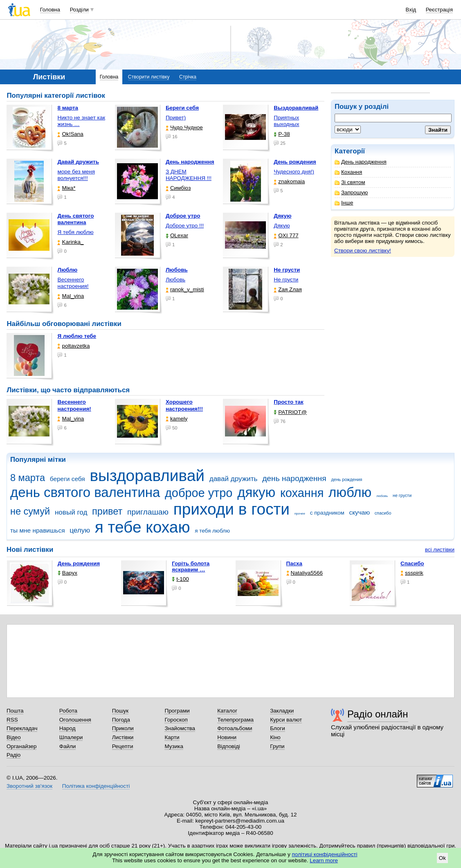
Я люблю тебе (77, 336)
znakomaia (289, 181)
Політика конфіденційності (96, 786)
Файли (68, 746)
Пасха (294, 563)
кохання (302, 493)
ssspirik (412, 573)
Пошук (120, 711)
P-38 (282, 134)
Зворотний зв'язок (29, 786)
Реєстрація (439, 10)
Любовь (175, 280)
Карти (172, 737)
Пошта (15, 711)
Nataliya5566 (305, 573)
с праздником (327, 513)
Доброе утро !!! (185, 226)
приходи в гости (232, 509)
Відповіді (229, 746)
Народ (67, 728)
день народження (294, 478)
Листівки (123, 737)
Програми (177, 711)
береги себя (67, 479)
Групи (277, 746)
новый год (71, 512)
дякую (256, 492)
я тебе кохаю (143, 527)
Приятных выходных (286, 121)
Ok (442, 858)
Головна (50, 10)
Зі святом (350, 182)
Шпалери (71, 737)
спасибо (383, 513)
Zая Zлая (288, 289)
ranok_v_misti (185, 289)
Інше (344, 203)
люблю (350, 492)
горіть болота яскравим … (191, 567)
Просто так (289, 402)
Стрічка (188, 77)
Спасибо (412, 563)
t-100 (180, 579)
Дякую (282, 226)
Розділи (79, 10)
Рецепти (123, 746)
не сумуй (30, 511)
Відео (14, 737)
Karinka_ (70, 242)
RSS (12, 720)
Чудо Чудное (184, 127)
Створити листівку (149, 77)
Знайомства (180, 728)
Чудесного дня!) (294, 172)
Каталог (227, 711)
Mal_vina (71, 296)
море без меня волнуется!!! (76, 175)
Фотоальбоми (235, 728)
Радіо (13, 755)
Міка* (66, 188)
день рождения (346, 479)
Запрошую (351, 192)
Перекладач (22, 728)
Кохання (348, 172)
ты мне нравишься (38, 530)
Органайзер (21, 746)
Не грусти (286, 280)
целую (80, 530)
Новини (227, 737)
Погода (121, 720)
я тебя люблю (212, 531)
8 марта (28, 478)
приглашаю (148, 512)
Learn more (324, 860)
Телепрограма (235, 720)
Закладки (282, 711)
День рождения (79, 563)
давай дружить (234, 479)
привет (107, 511)
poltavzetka (73, 346)
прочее (300, 514)
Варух (67, 573)
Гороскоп (176, 720)
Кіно (275, 737)
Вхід (411, 10)
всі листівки (440, 550)
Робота (68, 711)
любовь (382, 496)
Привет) (176, 118)
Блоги (278, 728)
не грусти (402, 495)
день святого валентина (85, 492)
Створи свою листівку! (363, 251)
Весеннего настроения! (73, 283)
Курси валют (286, 720)
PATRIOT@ (290, 412)
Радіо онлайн (378, 714)
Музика (174, 746)
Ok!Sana (70, 134)
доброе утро (199, 493)
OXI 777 (286, 235)
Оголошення (75, 720)
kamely (177, 419)
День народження (361, 162)
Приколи (123, 728)
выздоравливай (147, 476)
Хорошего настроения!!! (184, 405)
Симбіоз (178, 188)
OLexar (177, 235)
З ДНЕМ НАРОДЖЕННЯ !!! (189, 175)
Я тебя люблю (75, 232)
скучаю (359, 512)
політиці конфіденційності (325, 854)
